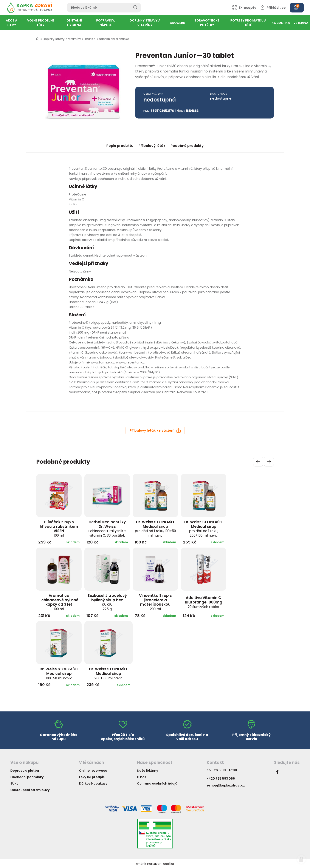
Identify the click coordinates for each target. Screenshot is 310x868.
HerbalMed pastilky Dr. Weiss (107, 529)
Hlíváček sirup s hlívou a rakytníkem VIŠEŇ (59, 529)
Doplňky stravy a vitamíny (62, 39)
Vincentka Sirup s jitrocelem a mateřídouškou (155, 602)
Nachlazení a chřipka (114, 39)
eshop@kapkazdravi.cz (226, 785)
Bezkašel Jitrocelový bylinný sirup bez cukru (107, 602)
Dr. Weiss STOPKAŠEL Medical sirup (155, 529)
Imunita (90, 39)
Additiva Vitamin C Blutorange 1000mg (204, 602)
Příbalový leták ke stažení (155, 430)
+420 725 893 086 (221, 779)
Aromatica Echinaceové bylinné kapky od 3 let (59, 602)
